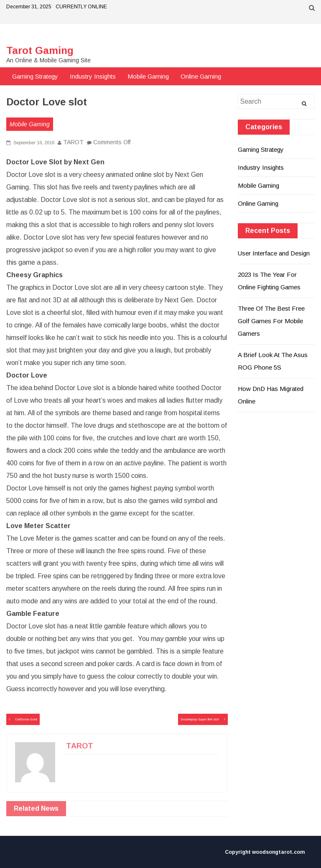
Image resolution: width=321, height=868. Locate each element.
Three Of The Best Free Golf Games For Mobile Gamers (271, 321)
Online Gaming (201, 76)
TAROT (73, 142)
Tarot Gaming (40, 50)
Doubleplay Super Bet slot (200, 719)
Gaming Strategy (35, 76)
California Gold (26, 719)
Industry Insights (93, 76)
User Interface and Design (274, 253)
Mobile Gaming (148, 76)
